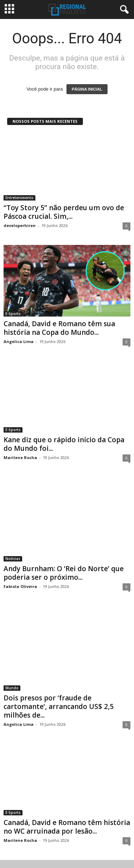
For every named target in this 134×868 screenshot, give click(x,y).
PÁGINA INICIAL (87, 89)
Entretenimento (19, 198)
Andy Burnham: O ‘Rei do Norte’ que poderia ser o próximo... (64, 553)
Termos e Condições (83, 841)
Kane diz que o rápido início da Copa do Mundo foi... (64, 440)
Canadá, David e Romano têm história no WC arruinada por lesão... (67, 785)
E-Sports (13, 314)
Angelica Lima (19, 341)
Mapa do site (93, 849)
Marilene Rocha (20, 454)
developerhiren (20, 225)
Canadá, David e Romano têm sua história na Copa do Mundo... (59, 328)
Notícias (13, 538)
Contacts (65, 849)
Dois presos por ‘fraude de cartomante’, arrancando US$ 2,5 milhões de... (59, 669)
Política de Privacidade (33, 841)
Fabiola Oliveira (20, 566)
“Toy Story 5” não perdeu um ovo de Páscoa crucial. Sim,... (64, 212)
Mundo (12, 650)
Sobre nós (39, 849)
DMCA (117, 841)
